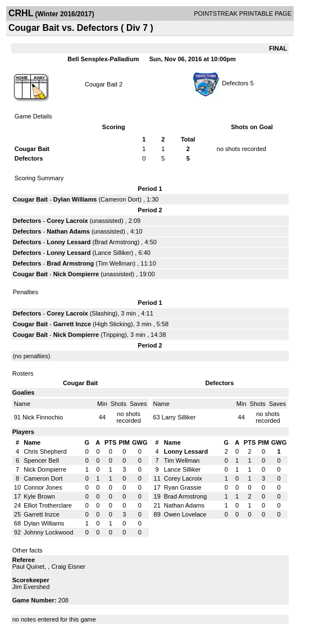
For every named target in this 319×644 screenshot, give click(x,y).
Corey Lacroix (67, 221)
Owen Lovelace (185, 514)
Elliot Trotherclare (48, 505)
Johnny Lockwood (48, 532)
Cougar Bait (101, 84)
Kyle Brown (39, 496)
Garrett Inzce (72, 324)
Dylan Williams (75, 199)
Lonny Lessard (69, 242)
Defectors (235, 83)
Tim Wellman (116, 263)
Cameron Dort (120, 199)
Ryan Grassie (183, 487)
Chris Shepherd (45, 451)
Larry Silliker (179, 417)
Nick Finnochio (43, 417)
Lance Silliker (113, 253)
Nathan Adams (68, 231)
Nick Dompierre (76, 274)
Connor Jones (43, 487)
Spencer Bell (41, 460)
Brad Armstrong (116, 242)
